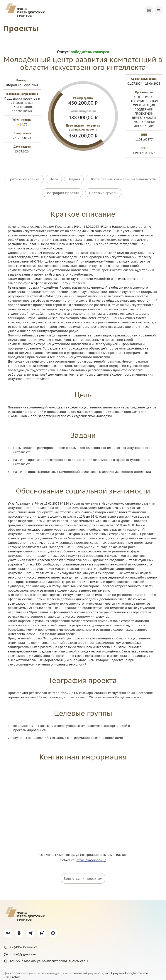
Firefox (15, 971)
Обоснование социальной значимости (123, 179)
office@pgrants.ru (20, 948)
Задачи (74, 179)
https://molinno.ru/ (91, 854)
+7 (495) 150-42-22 (20, 942)
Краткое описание (24, 179)
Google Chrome (136, 967)
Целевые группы (104, 190)
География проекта (63, 190)
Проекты (22, 28)
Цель (54, 179)
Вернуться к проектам (83, 873)
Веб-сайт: (68, 854)
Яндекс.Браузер (112, 967)
